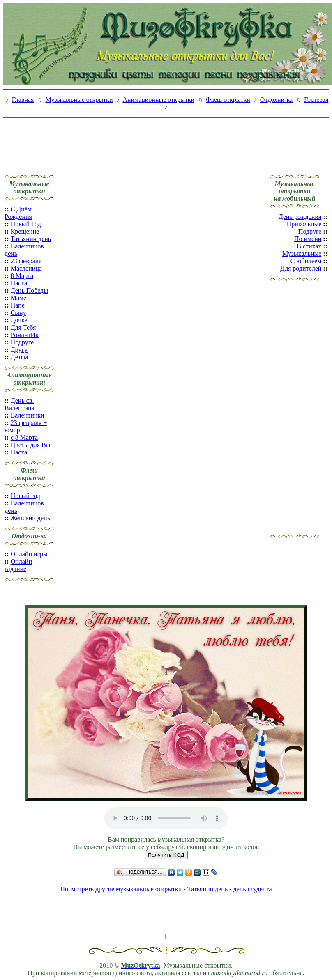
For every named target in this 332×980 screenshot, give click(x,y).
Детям (19, 357)
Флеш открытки (228, 100)
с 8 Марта (24, 437)
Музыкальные (302, 254)
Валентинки (28, 415)
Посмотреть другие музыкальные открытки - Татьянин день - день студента (166, 889)
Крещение (25, 231)
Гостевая (316, 100)
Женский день (30, 518)
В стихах (309, 246)
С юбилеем (306, 261)
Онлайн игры (29, 554)
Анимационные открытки (158, 100)
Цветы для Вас (31, 445)
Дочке (19, 320)
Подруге (22, 342)
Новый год (25, 496)
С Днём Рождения (18, 213)
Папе (18, 305)
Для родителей (301, 268)
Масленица (26, 268)
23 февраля (26, 261)
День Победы (29, 290)
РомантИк (25, 335)
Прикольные (304, 224)
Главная (23, 100)
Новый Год (26, 224)
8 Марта (22, 276)
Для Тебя (23, 327)
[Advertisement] (166, 140)
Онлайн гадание (18, 565)
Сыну (18, 313)
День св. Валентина (20, 404)
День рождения (300, 217)
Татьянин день (31, 239)
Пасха (19, 283)
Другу (19, 350)
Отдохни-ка (276, 100)
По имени (308, 239)
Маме (19, 298)
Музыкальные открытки (79, 100)
